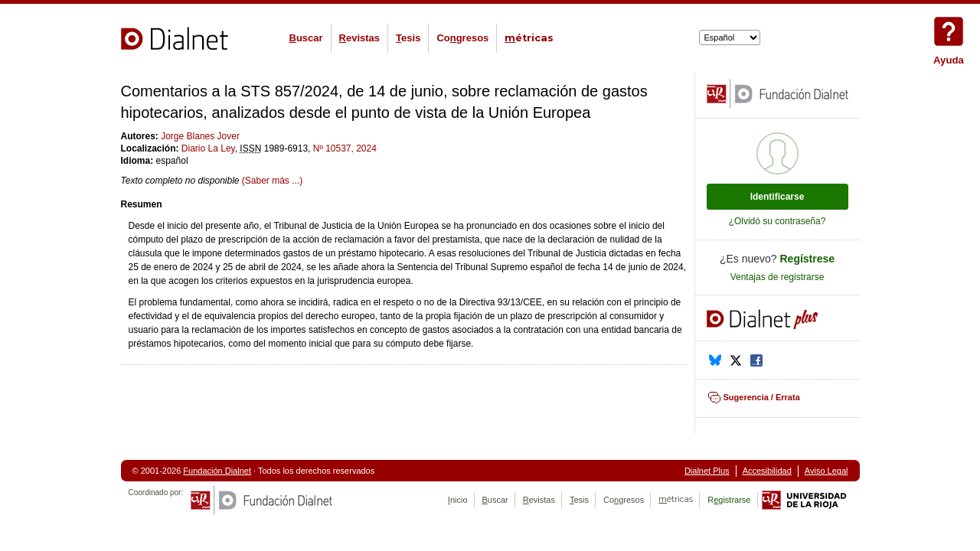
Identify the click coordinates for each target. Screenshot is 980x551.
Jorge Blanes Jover (200, 136)
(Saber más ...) (272, 181)
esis (408, 38)
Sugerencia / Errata (762, 397)
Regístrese (808, 259)
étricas (529, 38)
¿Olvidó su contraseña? (777, 221)
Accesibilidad (767, 471)
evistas (359, 38)
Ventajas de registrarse (777, 277)
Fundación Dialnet (217, 471)
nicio (458, 500)
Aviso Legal (826, 471)
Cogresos (462, 38)
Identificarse (777, 197)
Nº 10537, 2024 (345, 148)
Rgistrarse (729, 500)
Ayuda (949, 31)
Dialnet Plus (707, 471)
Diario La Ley (208, 148)
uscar (306, 38)
